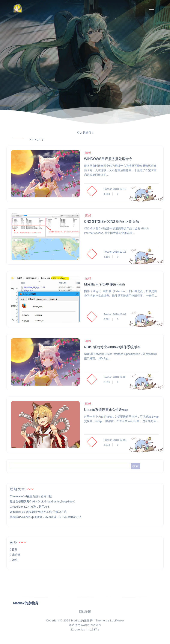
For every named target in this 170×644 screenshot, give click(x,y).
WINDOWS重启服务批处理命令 (108, 159)
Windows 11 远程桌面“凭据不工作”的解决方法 (38, 512)
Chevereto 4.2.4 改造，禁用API (29, 507)
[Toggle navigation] (152, 8)
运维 (88, 153)
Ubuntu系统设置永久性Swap (106, 410)
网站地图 (85, 612)
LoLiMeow (117, 620)
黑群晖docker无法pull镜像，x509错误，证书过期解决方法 (46, 517)
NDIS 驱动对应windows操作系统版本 (112, 347)
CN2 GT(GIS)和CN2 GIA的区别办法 (112, 222)
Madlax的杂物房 (82, 620)
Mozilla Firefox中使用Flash (104, 284)
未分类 (16, 555)
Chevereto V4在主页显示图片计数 (31, 496)
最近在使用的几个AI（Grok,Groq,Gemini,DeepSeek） (43, 501)
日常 (15, 550)
